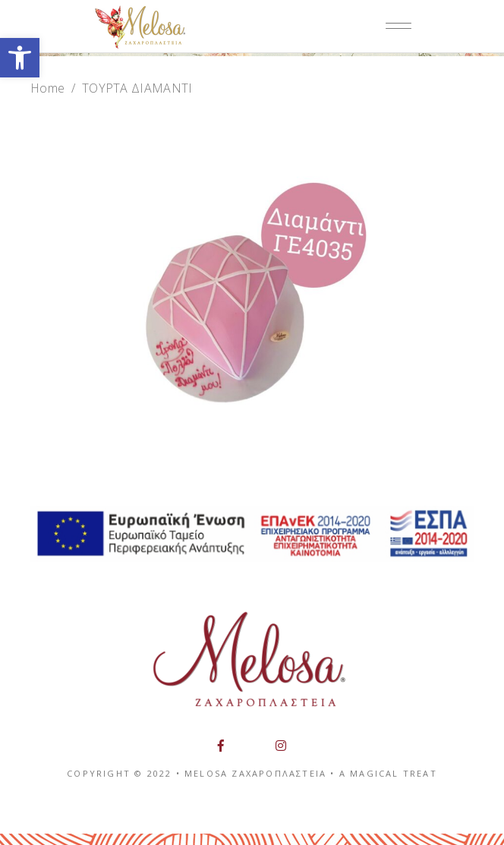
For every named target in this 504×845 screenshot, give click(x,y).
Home (47, 88)
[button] (20, 58)
